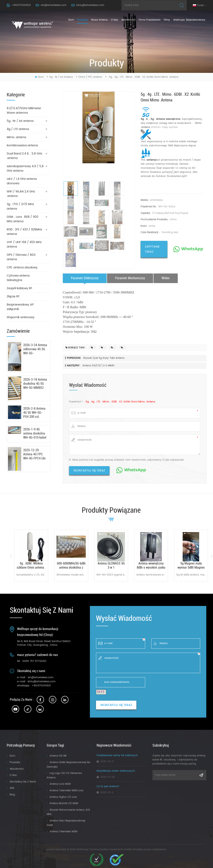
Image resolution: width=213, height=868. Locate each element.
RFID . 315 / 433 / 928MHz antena (24, 232)
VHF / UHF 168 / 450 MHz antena (24, 244)
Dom (71, 20)
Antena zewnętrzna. (168, 119)
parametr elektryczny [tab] (85, 278)
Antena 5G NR (58, 756)
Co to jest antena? (108, 787)
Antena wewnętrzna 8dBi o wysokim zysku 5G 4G (151, 566)
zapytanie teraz (152, 249)
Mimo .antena (16, 137)
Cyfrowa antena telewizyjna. (18, 278)
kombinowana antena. (23, 145)
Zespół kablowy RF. (20, 288)
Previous (11, 556)
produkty (83, 20)
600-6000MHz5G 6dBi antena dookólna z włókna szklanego (71, 566)
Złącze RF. (13, 296)
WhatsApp (192, 249)
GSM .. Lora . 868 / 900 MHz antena (23, 219)
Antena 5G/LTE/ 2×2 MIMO (98, 366)
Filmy (167, 20)
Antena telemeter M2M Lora (66, 791)
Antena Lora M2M (60, 784)
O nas (13, 775)
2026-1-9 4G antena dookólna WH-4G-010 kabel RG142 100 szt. (35, 433)
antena (151, 160)
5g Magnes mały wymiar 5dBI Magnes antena (191, 566)
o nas (114, 20)
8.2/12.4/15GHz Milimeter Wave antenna (24, 111)
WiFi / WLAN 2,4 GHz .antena (21, 194)
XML (12, 788)
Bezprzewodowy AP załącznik (20, 307)
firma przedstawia (150, 20)
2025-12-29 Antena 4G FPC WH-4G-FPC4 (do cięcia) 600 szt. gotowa (34, 454)
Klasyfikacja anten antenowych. (116, 771)
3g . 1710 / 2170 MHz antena (20, 206)
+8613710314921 (21, 5)
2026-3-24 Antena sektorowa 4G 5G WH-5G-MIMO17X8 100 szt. (35, 349)
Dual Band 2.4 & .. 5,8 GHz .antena (24, 156)
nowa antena (99, 20)
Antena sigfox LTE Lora (63, 797)
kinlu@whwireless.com (90, 5)
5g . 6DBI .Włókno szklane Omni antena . (31, 565)
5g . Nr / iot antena (61, 77)
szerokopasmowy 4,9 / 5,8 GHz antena (25, 168)
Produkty (15, 762)
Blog (12, 795)
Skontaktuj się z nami (23, 782)
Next (211, 556)
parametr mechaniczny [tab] (130, 278)
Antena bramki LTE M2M (64, 803)
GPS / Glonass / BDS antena (21, 257)
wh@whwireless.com (54, 5)
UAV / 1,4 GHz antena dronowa (22, 181)
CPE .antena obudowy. (22, 267)
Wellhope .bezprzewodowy (189, 20)
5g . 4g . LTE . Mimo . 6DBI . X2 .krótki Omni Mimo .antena (120, 402)
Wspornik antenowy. (21, 317)
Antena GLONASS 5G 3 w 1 (111, 565)
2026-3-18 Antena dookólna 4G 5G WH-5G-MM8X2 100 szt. (35, 384)
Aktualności (128, 20)
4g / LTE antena (18, 129)
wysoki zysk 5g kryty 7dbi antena (104, 358)
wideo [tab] (166, 278)
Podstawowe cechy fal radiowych (117, 756)
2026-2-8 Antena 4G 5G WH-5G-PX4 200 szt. (34, 413)
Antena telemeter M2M (63, 832)
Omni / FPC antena (90, 77)
